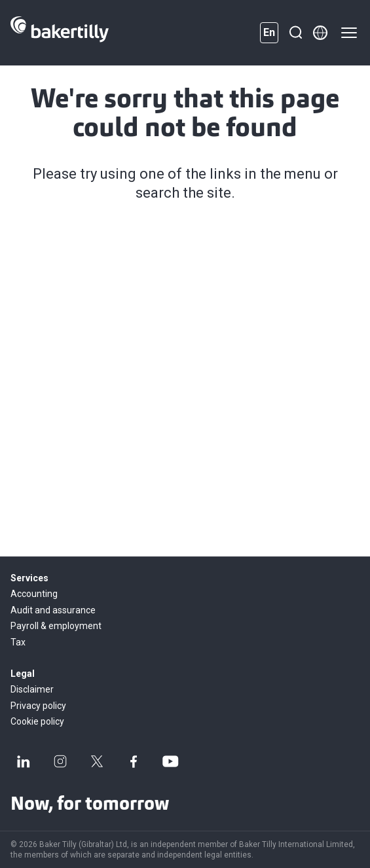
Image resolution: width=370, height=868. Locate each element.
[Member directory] (320, 33)
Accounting (34, 594)
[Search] (295, 33)
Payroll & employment (56, 626)
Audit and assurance (53, 610)
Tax (18, 642)
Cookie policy (37, 721)
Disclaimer (32, 689)
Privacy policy (38, 706)
